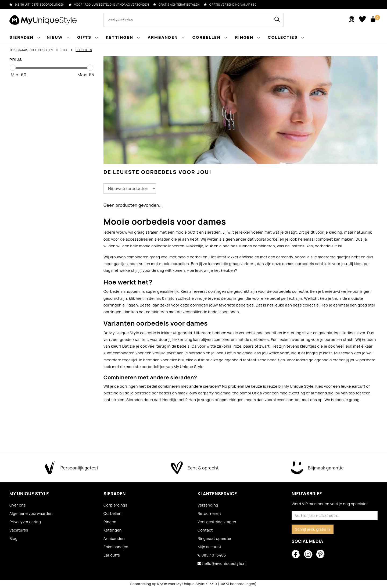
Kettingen (113, 530)
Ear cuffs (112, 555)
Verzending (208, 505)
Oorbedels (84, 50)
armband (319, 393)
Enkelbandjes (116, 547)
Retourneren (209, 513)
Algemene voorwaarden (31, 513)
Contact (205, 530)
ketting (298, 393)
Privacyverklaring (25, 522)
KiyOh (162, 584)
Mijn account (209, 547)
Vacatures (19, 530)
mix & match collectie (174, 298)
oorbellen (198, 257)
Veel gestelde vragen (217, 522)
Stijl (64, 50)
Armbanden (114, 538)
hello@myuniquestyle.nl (222, 563)
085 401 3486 (212, 555)
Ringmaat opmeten (215, 538)
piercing (111, 393)
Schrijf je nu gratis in (313, 529)
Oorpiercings (115, 505)
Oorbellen (45, 50)
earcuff (359, 386)
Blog (13, 538)
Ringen (110, 522)
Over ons (18, 505)
